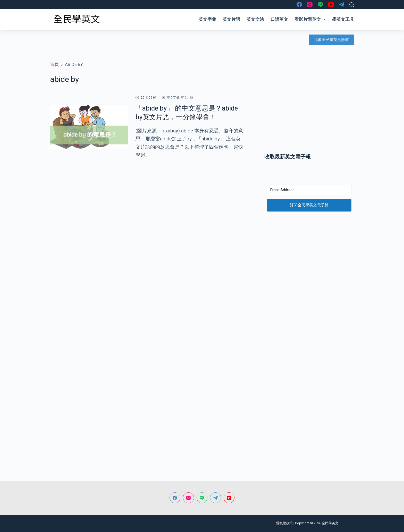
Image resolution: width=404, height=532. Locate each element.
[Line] (320, 5)
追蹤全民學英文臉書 (331, 40)
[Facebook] (299, 5)
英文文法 (255, 19)
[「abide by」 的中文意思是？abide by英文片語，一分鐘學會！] (89, 127)
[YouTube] (331, 5)
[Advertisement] (309, 106)
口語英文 (279, 19)
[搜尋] (352, 5)
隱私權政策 (284, 523)
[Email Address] (309, 190)
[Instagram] (310, 5)
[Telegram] (342, 5)
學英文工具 (343, 19)
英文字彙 (207, 19)
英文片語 (231, 19)
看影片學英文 (311, 19)
